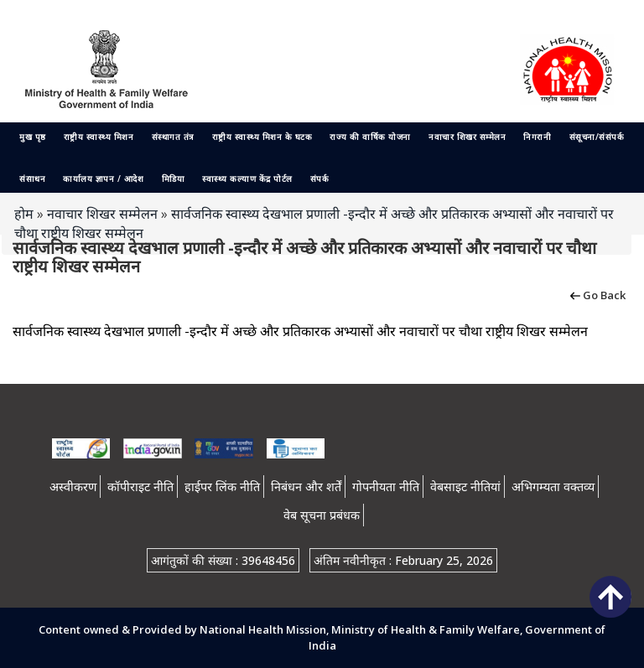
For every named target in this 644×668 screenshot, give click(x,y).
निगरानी (537, 137)
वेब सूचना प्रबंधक (322, 515)
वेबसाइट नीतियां (465, 487)
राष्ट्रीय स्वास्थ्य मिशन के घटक (262, 137)
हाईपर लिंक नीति (222, 487)
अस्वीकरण (73, 487)
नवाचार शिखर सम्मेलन (467, 137)
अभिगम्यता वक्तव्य (553, 487)
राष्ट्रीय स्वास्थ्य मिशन (99, 137)
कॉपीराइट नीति (140, 487)
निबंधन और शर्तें (306, 487)
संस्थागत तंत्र (173, 137)
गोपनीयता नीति (386, 487)
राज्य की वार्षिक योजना (370, 137)
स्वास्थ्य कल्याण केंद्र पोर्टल (247, 179)
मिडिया (174, 179)
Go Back (597, 294)
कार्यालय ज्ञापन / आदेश (103, 179)
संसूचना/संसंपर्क (597, 137)
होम (24, 214)
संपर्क (320, 179)
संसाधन (32, 179)
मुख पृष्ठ (33, 137)
